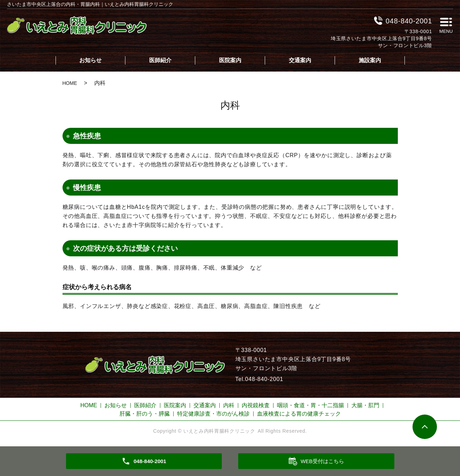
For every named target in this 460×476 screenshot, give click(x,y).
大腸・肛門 (365, 405)
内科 (229, 405)
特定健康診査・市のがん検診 (213, 414)
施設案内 (370, 60)
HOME (70, 83)
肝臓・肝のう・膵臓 (145, 414)
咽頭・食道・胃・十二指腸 (311, 405)
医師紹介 (160, 60)
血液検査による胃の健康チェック (299, 414)
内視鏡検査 (256, 405)
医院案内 (230, 60)
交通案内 (300, 60)
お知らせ (90, 60)
